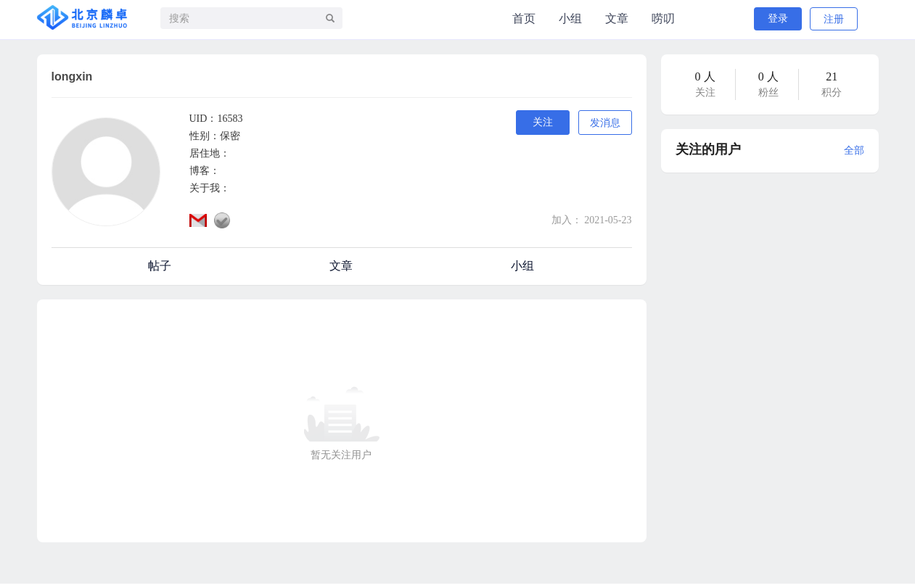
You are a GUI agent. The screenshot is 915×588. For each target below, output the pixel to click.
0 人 (705, 76)
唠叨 (663, 18)
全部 (854, 150)
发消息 (605, 123)
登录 (778, 18)
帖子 (160, 266)
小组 (570, 18)
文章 (617, 18)
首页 (524, 18)
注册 (834, 19)
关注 (543, 122)
